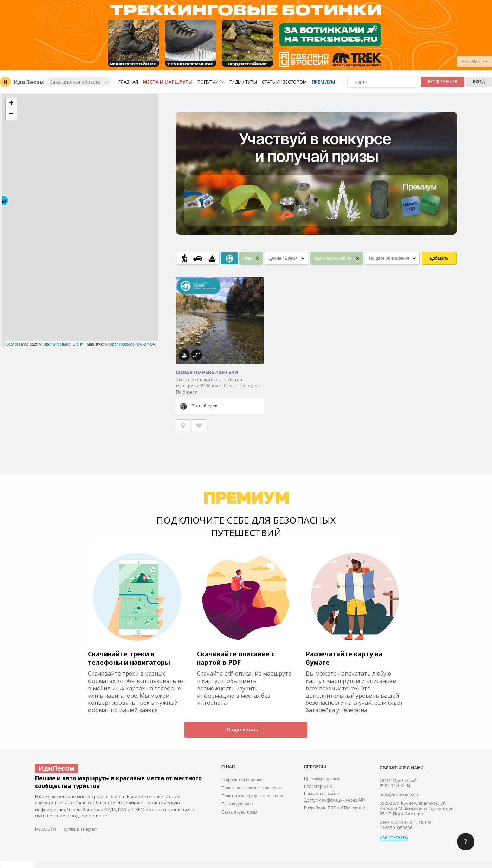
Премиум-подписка (323, 779)
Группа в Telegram (80, 829)
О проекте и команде (242, 780)
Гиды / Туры (243, 82)
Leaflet (12, 344)
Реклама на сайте (322, 794)
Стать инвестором (284, 82)
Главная (128, 82)
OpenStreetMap (57, 344)
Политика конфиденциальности (253, 796)
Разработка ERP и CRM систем (335, 808)
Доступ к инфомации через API (335, 800)
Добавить (439, 258)
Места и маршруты (168, 82)
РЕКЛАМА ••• (475, 61)
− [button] (11, 114)
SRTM (78, 344)
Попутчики (211, 82)
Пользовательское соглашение (252, 788)
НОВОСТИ (46, 829)
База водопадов (237, 804)
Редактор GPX (318, 787)
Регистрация (443, 82)
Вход (479, 82)
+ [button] (11, 104)
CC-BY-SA (146, 344)
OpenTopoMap (122, 344)
